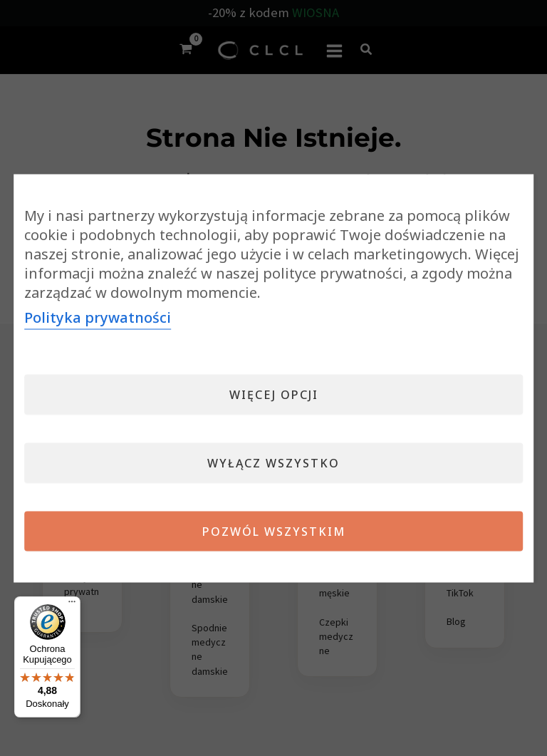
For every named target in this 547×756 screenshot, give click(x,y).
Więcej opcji (274, 394)
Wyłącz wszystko (273, 462)
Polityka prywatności (98, 317)
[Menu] (72, 605)
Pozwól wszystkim (274, 531)
